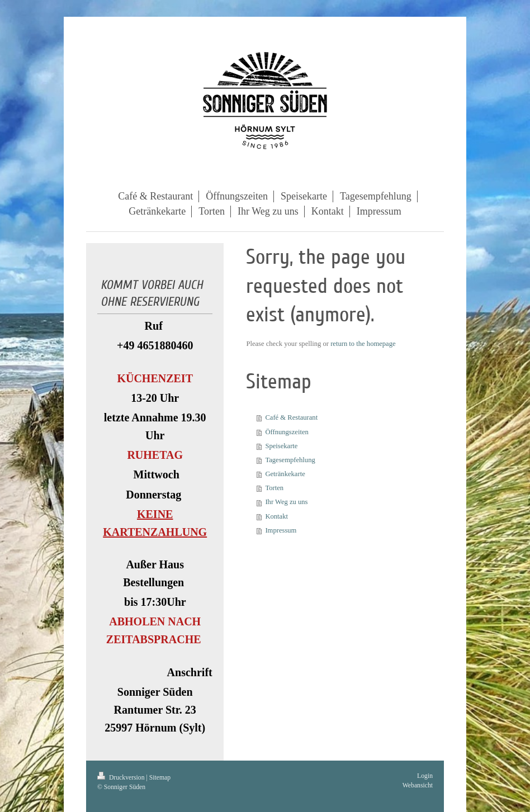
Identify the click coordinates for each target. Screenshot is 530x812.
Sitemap (160, 778)
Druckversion (122, 778)
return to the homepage (363, 344)
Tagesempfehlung (290, 460)
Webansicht (418, 785)
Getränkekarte (285, 474)
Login (425, 776)
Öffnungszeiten (287, 432)
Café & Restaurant (291, 417)
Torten (274, 488)
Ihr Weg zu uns (286, 502)
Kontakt (276, 516)
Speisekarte (281, 446)
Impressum (281, 530)
